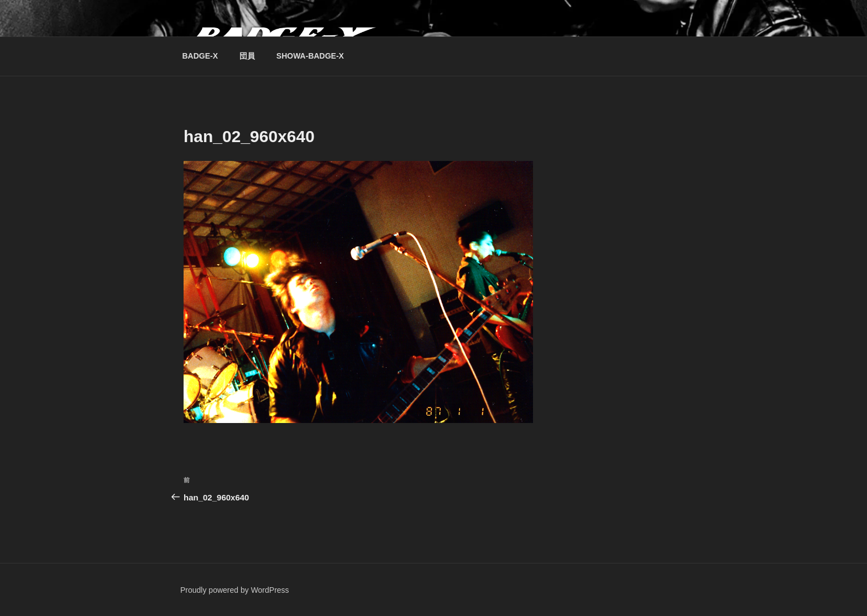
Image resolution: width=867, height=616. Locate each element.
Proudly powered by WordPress (235, 590)
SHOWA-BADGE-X (310, 56)
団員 (247, 56)
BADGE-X (200, 56)
